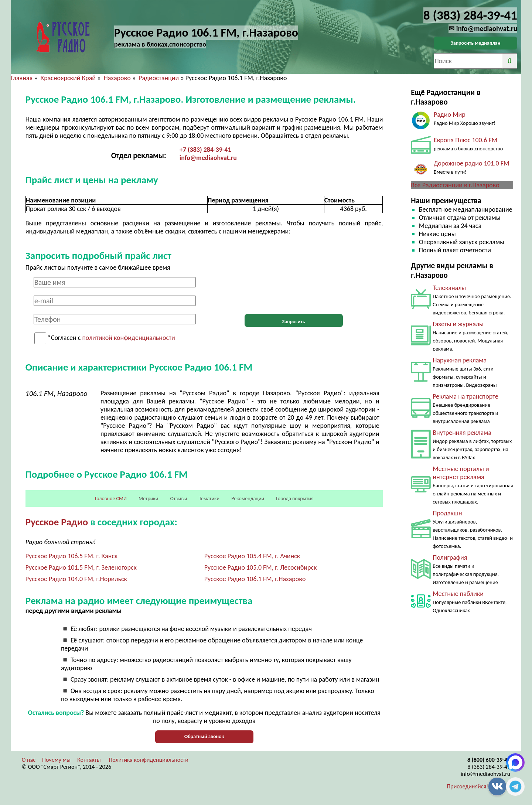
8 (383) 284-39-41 (489, 767)
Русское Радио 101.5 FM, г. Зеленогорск (81, 567)
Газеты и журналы (458, 324)
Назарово (117, 78)
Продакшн (447, 513)
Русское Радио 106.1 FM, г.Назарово (255, 579)
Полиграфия (450, 557)
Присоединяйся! (467, 786)
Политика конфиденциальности (149, 760)
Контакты (89, 760)
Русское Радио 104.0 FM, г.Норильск (76, 579)
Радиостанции (159, 78)
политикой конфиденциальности (128, 338)
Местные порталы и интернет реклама (461, 473)
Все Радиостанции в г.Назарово (455, 185)
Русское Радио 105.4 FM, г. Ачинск (252, 556)
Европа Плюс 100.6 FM (465, 140)
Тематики (209, 499)
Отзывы (178, 499)
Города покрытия (295, 499)
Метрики (148, 499)
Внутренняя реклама (462, 433)
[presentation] (294, 291)
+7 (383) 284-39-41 (205, 150)
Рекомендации (248, 499)
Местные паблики (458, 594)
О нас (29, 760)
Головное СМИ (111, 499)
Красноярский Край (68, 78)
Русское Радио (57, 522)
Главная (22, 78)
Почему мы (56, 760)
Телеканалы (449, 288)
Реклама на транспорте (465, 396)
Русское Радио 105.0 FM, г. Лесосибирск (261, 567)
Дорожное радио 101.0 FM (471, 163)
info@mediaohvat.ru (208, 158)
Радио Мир (450, 115)
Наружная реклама (460, 360)
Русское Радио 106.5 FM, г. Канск (72, 556)
